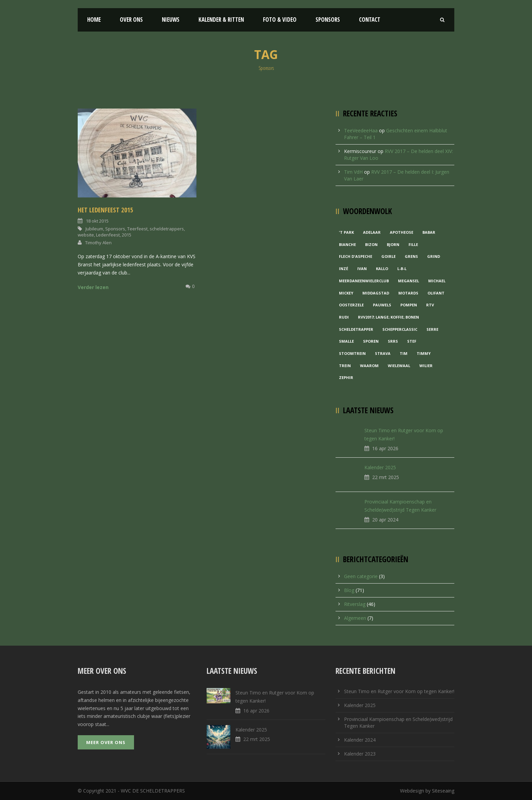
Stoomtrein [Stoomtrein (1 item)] (352, 353)
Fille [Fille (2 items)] (413, 244)
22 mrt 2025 (386, 477)
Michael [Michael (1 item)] (437, 281)
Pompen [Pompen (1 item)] (409, 305)
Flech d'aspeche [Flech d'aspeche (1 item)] (356, 256)
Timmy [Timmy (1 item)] (424, 353)
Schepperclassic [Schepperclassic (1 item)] (400, 329)
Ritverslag (355, 604)
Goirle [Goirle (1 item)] (388, 256)
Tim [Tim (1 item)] (404, 353)
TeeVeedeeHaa (361, 130)
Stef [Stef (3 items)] (412, 341)
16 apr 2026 (385, 448)
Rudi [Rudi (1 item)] (344, 317)
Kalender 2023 (360, 754)
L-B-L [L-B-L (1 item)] (402, 269)
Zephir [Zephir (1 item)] (346, 377)
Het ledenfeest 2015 (106, 210)
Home (94, 20)
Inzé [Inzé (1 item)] (344, 269)
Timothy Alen (98, 243)
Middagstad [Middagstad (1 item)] (376, 293)
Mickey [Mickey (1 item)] (346, 293)
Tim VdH (353, 172)
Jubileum (94, 229)
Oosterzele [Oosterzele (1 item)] (351, 305)
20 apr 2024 (385, 520)
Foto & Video (280, 20)
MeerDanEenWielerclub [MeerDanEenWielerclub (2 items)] (364, 281)
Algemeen (355, 618)
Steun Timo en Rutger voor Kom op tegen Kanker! (399, 691)
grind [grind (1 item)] (434, 256)
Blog (349, 590)
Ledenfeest (108, 235)
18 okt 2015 (97, 221)
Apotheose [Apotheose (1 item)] (402, 232)
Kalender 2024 (360, 740)
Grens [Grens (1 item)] (411, 256)
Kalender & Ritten (221, 20)
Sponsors (328, 20)
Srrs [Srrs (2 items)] (393, 341)
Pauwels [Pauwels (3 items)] (382, 305)
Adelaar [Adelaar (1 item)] (372, 232)
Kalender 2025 (380, 467)
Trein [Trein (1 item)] (345, 366)
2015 (127, 235)
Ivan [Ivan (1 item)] (362, 269)
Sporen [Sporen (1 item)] (371, 341)
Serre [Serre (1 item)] (432, 329)
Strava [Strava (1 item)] (383, 353)
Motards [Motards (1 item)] (408, 293)
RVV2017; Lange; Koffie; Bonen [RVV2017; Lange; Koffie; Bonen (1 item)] (388, 317)
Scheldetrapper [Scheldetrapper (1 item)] (356, 329)
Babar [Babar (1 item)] (429, 232)
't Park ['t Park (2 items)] (346, 232)
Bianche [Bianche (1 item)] (347, 244)
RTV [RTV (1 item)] (430, 305)
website (86, 235)
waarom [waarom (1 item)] (369, 366)
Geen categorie (361, 576)
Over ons (131, 20)
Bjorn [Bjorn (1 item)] (393, 244)
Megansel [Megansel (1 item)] (408, 281)
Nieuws (171, 20)
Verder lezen (93, 287)
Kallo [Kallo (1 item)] (382, 269)
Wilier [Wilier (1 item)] (426, 366)
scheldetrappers (167, 229)
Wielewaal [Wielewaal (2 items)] (399, 366)
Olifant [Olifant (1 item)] (436, 293)
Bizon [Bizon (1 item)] (371, 244)
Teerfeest (137, 229)
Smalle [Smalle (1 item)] (346, 341)
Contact (370, 20)
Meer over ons (106, 742)
